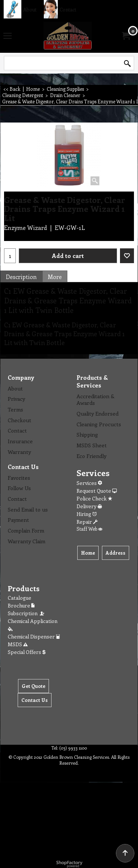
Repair (87, 522)
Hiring (87, 514)
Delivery (89, 506)
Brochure (21, 605)
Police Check (94, 498)
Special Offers (27, 652)
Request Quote (97, 491)
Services (89, 483)
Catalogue (20, 598)
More (55, 277)
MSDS (18, 644)
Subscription (26, 613)
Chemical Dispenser (34, 636)
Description (21, 277)
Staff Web (89, 529)
